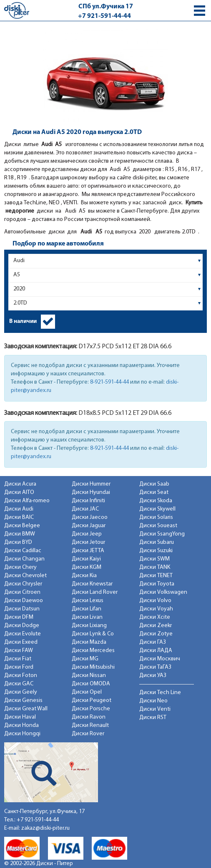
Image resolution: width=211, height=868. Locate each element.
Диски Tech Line (160, 693)
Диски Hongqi (22, 734)
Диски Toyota (157, 584)
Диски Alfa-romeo (27, 501)
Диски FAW (19, 651)
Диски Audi (19, 509)
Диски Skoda (156, 501)
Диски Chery (20, 567)
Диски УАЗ (153, 676)
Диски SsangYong (162, 534)
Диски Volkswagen (163, 592)
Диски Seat (154, 492)
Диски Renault (90, 725)
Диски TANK (155, 567)
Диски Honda (21, 725)
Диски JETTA (88, 551)
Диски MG (85, 659)
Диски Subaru (157, 542)
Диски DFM (19, 617)
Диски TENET (156, 576)
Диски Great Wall (26, 709)
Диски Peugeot (92, 701)
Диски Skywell (157, 509)
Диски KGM (87, 567)
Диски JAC (85, 509)
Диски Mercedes (93, 651)
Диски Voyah (156, 609)
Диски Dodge (22, 626)
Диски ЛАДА (156, 651)
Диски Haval (20, 717)
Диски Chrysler (23, 584)
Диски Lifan (87, 609)
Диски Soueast (158, 526)
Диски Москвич (160, 659)
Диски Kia (84, 576)
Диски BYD (18, 542)
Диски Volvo (155, 601)
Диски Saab (154, 484)
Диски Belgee (22, 526)
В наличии (23, 321)
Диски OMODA (91, 684)
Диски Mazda (89, 642)
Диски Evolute (23, 634)
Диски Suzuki (156, 551)
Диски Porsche (91, 709)
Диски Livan (87, 617)
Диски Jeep (87, 534)
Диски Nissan (89, 676)
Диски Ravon (89, 717)
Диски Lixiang (89, 626)
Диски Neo (153, 701)
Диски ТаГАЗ (155, 667)
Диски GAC (19, 684)
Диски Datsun (22, 609)
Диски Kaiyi (86, 559)
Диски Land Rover (95, 592)
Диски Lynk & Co (93, 634)
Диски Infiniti (88, 501)
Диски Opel (87, 692)
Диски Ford (19, 667)
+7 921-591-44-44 (104, 16)
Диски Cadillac (23, 551)
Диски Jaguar (89, 526)
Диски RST (153, 718)
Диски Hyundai (91, 492)
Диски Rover (88, 734)
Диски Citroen (22, 592)
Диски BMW (20, 534)
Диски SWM (154, 559)
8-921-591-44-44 (109, 382)
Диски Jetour (88, 542)
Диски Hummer (91, 484)
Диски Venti (155, 709)
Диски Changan (24, 559)
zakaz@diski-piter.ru (45, 828)
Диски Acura (20, 484)
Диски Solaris (156, 517)
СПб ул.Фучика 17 (106, 7)
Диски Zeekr (156, 626)
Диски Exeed (21, 642)
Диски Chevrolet (25, 576)
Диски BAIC (19, 517)
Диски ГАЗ (153, 642)
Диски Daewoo (24, 601)
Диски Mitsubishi (93, 667)
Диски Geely (21, 692)
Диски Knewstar (92, 584)
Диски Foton (21, 676)
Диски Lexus (88, 601)
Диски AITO (19, 492)
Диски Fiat (18, 659)
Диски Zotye (156, 634)
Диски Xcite (155, 617)
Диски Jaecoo (90, 517)
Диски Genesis (23, 701)
